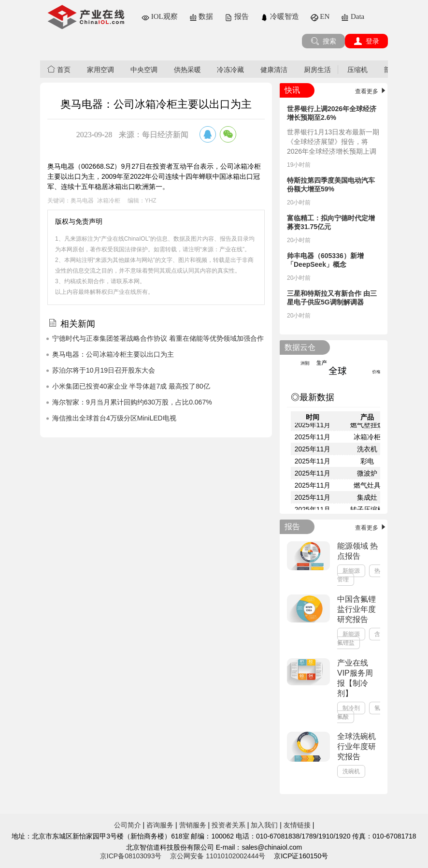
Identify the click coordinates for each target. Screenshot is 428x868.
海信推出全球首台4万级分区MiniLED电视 (114, 418)
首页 (59, 69)
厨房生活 (317, 70)
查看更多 (371, 91)
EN (320, 16)
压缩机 (357, 70)
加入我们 (264, 825)
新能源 (351, 571)
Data (353, 16)
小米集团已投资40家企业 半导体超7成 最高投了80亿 (131, 386)
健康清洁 (274, 70)
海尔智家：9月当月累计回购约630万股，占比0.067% (132, 402)
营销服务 (193, 825)
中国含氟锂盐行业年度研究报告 (357, 609)
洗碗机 (351, 771)
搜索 (323, 41)
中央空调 (144, 70)
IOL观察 (160, 16)
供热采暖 (187, 70)
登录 (366, 41)
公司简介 (128, 825)
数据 (201, 16)
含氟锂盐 (359, 638)
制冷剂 (351, 708)
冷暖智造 (280, 16)
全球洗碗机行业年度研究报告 (357, 746)
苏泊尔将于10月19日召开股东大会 (104, 370)
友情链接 (297, 825)
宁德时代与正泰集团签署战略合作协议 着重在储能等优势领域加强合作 (158, 338)
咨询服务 (160, 825)
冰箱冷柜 (109, 201)
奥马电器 (82, 201)
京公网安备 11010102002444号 (218, 856)
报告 (237, 16)
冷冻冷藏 (230, 70)
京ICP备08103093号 (131, 856)
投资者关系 (228, 825)
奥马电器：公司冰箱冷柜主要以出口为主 (113, 354)
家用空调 (100, 70)
